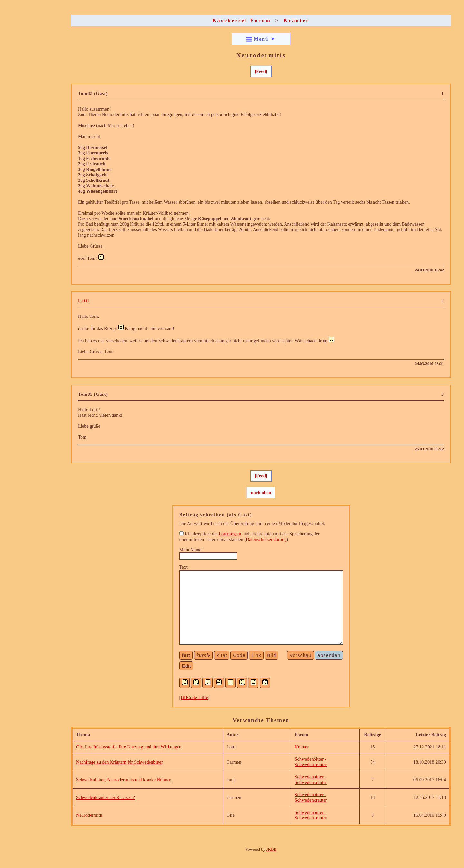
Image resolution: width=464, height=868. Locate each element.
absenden (329, 655)
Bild (272, 655)
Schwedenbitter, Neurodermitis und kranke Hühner (123, 780)
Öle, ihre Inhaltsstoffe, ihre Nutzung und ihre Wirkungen (129, 747)
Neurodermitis (89, 815)
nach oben (261, 493)
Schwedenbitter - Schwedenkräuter (311, 762)
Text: (184, 567)
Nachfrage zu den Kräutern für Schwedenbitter (120, 762)
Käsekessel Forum (242, 20)
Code (239, 655)
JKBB (272, 849)
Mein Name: (191, 550)
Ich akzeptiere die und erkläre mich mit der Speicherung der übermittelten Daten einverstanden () (250, 536)
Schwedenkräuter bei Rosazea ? (106, 797)
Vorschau (301, 655)
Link (256, 655)
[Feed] (261, 71)
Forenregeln (230, 534)
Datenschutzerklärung (266, 539)
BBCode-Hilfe (194, 697)
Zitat (222, 655)
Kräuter (297, 20)
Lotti (83, 301)
